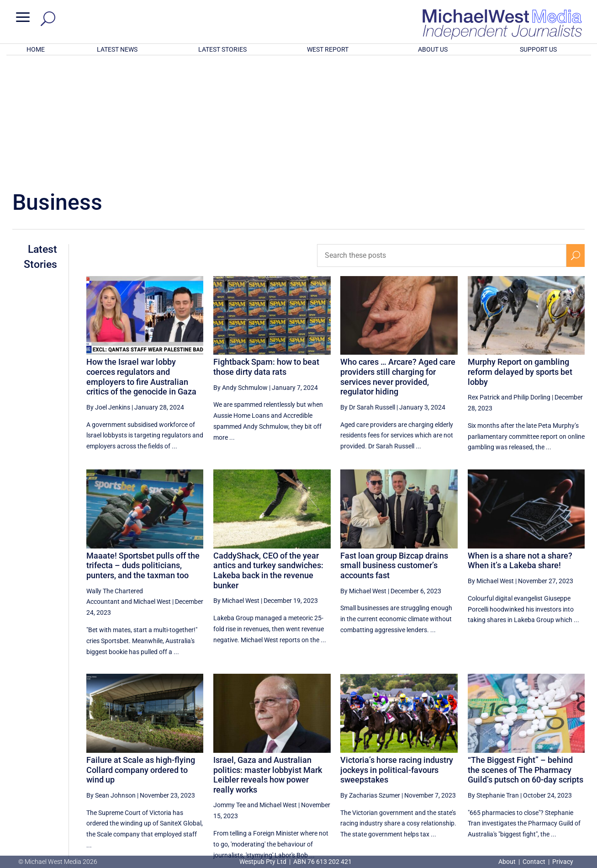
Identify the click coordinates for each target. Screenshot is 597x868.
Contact (534, 862)
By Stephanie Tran (493, 676)
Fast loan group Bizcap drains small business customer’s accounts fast (394, 446)
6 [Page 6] (475, 776)
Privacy (563, 862)
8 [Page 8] (514, 776)
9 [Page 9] (533, 776)
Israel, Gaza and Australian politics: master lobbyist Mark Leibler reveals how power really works (268, 655)
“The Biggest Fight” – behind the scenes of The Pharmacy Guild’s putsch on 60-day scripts (526, 650)
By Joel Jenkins (108, 288)
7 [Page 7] (494, 776)
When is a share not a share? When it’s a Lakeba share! (520, 441)
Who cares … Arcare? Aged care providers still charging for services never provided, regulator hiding (398, 257)
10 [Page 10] (555, 776)
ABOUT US (433, 49)
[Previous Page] (456, 775)
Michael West (152, 482)
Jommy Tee (230, 685)
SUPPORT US (538, 49)
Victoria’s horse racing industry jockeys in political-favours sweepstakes (397, 650)
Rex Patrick (484, 277)
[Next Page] (576, 775)
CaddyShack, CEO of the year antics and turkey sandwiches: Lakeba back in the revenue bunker (268, 451)
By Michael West (236, 481)
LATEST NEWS (117, 49)
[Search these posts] (442, 136)
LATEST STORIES (222, 49)
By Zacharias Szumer (370, 676)
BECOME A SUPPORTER (550, 809)
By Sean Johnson (111, 676)
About (508, 862)
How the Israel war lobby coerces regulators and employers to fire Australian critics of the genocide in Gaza (141, 257)
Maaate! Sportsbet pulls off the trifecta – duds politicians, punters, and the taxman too (143, 446)
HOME (36, 49)
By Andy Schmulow (240, 268)
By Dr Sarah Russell (368, 288)
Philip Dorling (532, 277)
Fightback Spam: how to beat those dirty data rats (266, 247)
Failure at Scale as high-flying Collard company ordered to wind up (141, 650)
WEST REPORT (328, 49)
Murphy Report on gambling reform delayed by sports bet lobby (520, 252)
